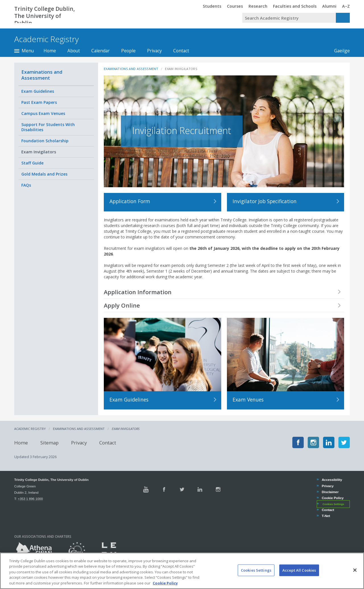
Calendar (101, 51)
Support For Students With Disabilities (48, 127)
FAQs (26, 185)
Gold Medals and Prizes (44, 174)
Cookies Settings (333, 504)
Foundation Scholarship (45, 141)
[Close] (355, 576)
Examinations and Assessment (42, 75)
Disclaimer (330, 492)
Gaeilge (339, 51)
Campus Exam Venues (43, 113)
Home (50, 51)
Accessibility (332, 480)
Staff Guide (32, 163)
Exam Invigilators (39, 152)
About (74, 51)
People (128, 51)
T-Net (326, 516)
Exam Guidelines (38, 91)
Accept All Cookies (299, 576)
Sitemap (49, 442)
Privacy (154, 51)
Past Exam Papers (39, 102)
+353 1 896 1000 (30, 499)
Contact (181, 51)
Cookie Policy (332, 498)
